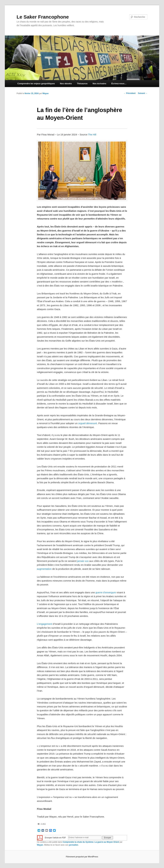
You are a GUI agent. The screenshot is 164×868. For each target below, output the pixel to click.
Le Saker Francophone (43, 17)
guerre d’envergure (106, 592)
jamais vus (83, 561)
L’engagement (45, 624)
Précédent (130, 93)
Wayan (46, 93)
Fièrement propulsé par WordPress (82, 857)
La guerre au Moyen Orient (107, 842)
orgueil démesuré (88, 423)
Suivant (143, 93)
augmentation (44, 569)
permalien (74, 845)
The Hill (92, 135)
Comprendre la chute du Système (78, 842)
